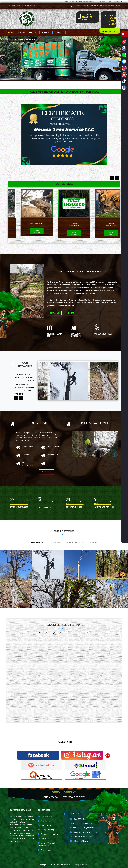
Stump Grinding (46, 830)
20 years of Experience (81, 841)
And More (93, 542)
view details (27, 233)
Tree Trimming (45, 838)
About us (71, 313)
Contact (59, 32)
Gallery (33, 32)
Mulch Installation (74, 542)
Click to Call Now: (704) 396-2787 (64, 797)
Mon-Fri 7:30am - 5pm (81, 836)
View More (47, 472)
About (22, 32)
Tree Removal (54, 542)
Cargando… (64, 677)
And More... (44, 850)
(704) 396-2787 (112, 21)
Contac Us (54, 313)
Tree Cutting (45, 825)
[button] (2, 58)
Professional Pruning (48, 834)
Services (46, 32)
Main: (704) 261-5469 (81, 819)
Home (11, 32)
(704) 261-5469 (88, 18)
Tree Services (37, 542)
